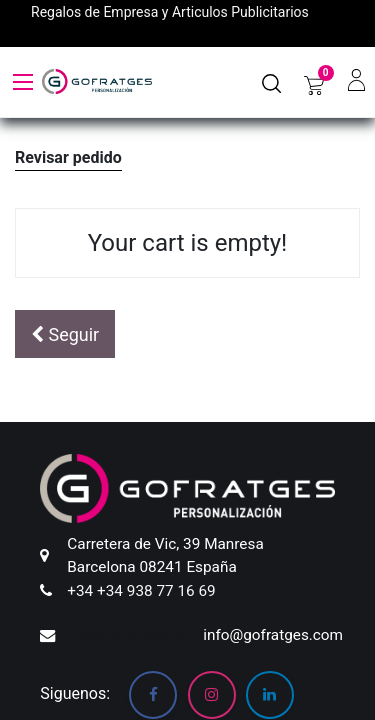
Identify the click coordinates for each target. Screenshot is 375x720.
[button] (65, 334)
